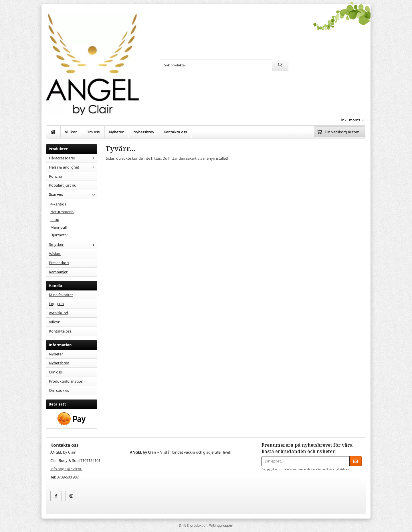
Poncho (56, 176)
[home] (53, 132)
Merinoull (59, 227)
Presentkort (59, 263)
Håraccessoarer (73, 158)
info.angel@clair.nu (66, 469)
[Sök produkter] (216, 65)
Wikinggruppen (221, 525)
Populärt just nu (63, 185)
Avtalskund (59, 313)
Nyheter (116, 132)
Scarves (73, 194)
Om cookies (59, 390)
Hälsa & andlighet (73, 167)
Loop (55, 219)
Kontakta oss (175, 132)
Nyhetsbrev (144, 132)
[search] (280, 65)
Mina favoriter (61, 295)
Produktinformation (66, 381)
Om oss (93, 132)
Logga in (56, 304)
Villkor (71, 132)
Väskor (55, 254)
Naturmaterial (62, 212)
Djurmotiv (59, 235)
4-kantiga (58, 204)
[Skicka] (356, 461)
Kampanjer (58, 272)
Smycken (73, 244)
